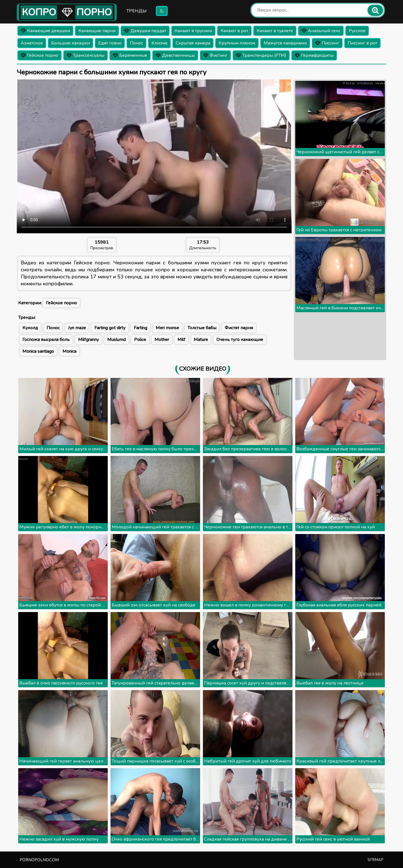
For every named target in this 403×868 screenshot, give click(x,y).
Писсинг (327, 43)
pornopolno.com (39, 860)
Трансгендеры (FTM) (261, 55)
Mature (201, 340)
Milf (181, 340)
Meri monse (167, 328)
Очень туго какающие (240, 340)
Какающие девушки (45, 31)
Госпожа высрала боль (46, 340)
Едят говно (110, 43)
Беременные (130, 55)
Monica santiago (38, 351)
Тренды (137, 11)
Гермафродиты (314, 55)
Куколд (30, 328)
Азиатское (32, 43)
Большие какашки (71, 43)
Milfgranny (88, 340)
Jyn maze (77, 328)
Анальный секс (321, 31)
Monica (69, 351)
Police (140, 340)
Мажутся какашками (285, 43)
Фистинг (215, 55)
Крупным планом (237, 43)
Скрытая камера (193, 43)
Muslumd (116, 340)
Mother (162, 340)
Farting (140, 328)
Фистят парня (239, 328)
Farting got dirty (110, 328)
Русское (357, 31)
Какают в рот (234, 31)
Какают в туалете (275, 31)
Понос (136, 43)
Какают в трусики (193, 31)
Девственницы (175, 55)
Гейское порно (39, 55)
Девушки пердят (145, 31)
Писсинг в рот (362, 43)
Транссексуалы (85, 55)
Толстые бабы (202, 328)
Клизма (159, 43)
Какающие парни (97, 31)
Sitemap (375, 860)
